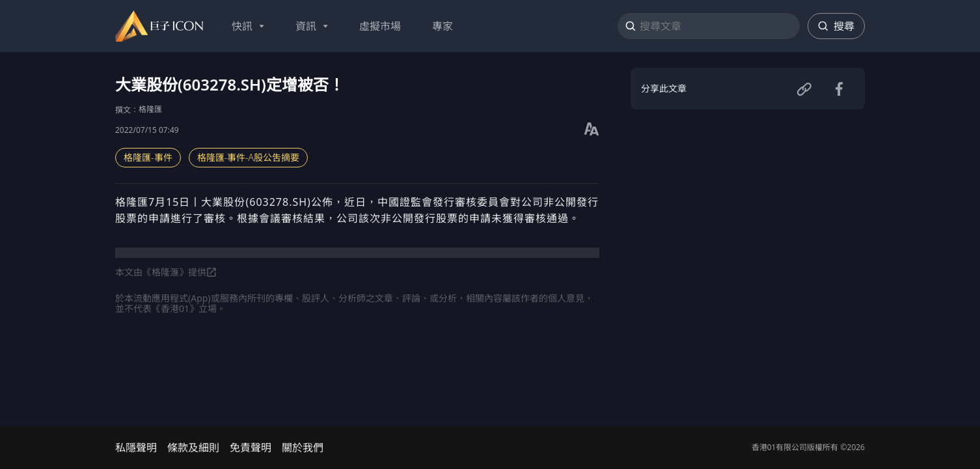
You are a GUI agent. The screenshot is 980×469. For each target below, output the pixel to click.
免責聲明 (251, 448)
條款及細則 (193, 448)
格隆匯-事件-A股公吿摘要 (249, 157)
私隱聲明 (136, 448)
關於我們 (303, 448)
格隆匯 (150, 109)
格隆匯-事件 (148, 157)
